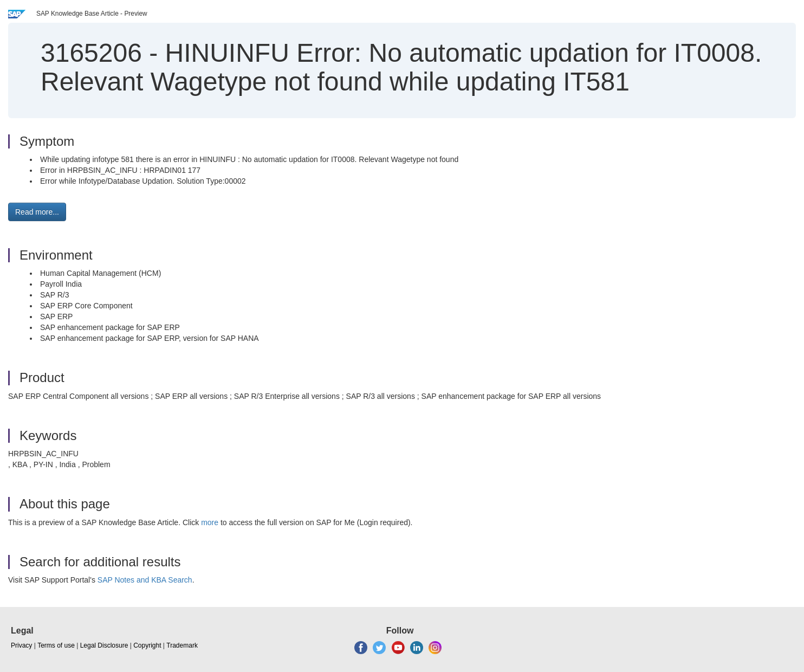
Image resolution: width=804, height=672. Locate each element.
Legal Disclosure (104, 645)
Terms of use (56, 645)
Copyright (147, 645)
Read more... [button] (37, 212)
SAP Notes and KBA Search (145, 580)
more (210, 522)
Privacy (21, 645)
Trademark (182, 645)
